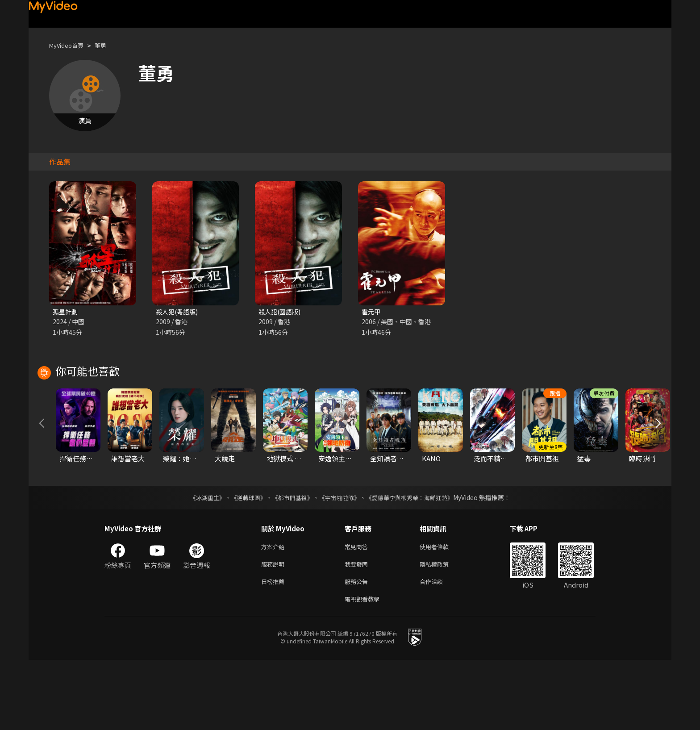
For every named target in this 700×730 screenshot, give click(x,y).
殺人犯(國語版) (281, 312)
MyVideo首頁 (69, 45)
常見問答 (358, 612)
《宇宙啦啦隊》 (340, 562)
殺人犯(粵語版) (178, 312)
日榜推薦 (275, 649)
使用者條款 (442, 612)
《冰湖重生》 (200, 562)
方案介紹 (275, 612)
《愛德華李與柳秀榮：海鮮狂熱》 (415, 562)
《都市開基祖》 (290, 562)
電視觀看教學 (365, 668)
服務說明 (275, 631)
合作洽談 (438, 649)
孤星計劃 (66, 312)
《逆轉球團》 (243, 562)
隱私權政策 (442, 631)
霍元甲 (372, 312)
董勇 (108, 45)
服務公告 (358, 649)
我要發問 (358, 631)
